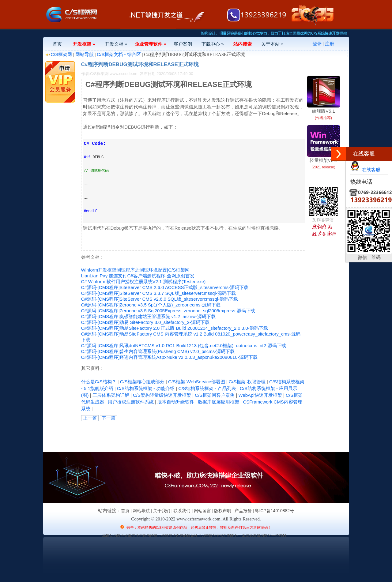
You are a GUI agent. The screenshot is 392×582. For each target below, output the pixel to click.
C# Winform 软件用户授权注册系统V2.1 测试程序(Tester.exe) (143, 282)
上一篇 (90, 418)
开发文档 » (116, 44)
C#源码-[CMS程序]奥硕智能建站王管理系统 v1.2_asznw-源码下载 (148, 316)
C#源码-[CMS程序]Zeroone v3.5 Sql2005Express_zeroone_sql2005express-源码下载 (168, 311)
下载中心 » (213, 44)
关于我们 (162, 511)
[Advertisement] (153, 435)
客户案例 (183, 44)
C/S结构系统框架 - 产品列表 (207, 388)
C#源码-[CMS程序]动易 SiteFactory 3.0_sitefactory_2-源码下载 (145, 322)
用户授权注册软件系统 (131, 402)
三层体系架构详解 (111, 395)
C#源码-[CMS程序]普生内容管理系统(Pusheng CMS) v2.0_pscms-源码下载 (158, 351)
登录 (317, 44)
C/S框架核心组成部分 (142, 382)
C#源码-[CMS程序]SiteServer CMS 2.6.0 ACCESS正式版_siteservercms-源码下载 (165, 287)
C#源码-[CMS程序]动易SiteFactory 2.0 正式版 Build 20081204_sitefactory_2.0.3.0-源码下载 (175, 328)
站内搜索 (243, 44)
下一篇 (109, 418)
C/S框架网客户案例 (215, 395)
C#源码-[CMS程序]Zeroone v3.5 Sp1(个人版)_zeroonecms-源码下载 (151, 305)
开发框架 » (84, 44)
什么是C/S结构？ (99, 382)
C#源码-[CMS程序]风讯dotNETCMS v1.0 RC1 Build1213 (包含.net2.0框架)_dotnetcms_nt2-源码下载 (184, 345)
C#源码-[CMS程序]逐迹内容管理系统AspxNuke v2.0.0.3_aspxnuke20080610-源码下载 (169, 357)
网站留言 (202, 511)
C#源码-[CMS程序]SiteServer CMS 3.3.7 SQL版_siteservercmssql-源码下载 (158, 293)
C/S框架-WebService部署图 (197, 382)
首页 (57, 44)
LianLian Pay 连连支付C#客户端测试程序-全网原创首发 (138, 276)
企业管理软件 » (151, 44)
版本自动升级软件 (176, 402)
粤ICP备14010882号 (274, 511)
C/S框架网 (61, 54)
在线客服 (365, 169)
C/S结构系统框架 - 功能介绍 (146, 388)
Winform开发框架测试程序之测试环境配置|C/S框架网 (136, 270)
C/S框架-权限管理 (247, 382)
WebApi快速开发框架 (260, 395)
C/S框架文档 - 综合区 (119, 54)
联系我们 (182, 511)
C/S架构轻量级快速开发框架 (162, 395)
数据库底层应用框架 (219, 402)
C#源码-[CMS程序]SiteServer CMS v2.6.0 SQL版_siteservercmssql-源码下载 (160, 299)
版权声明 (223, 511)
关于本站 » (272, 44)
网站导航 (85, 54)
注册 (330, 44)
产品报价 (243, 511)
